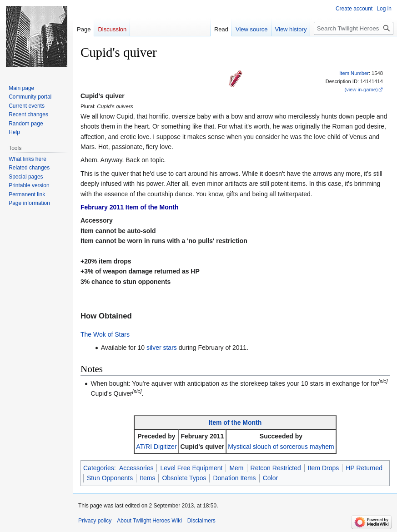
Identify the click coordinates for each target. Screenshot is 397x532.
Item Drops (323, 468)
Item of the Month (235, 423)
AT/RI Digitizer (156, 447)
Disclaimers (201, 521)
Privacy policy (95, 521)
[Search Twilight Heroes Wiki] (354, 28)
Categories (99, 468)
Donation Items (234, 478)
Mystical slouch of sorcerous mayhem (281, 447)
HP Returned (364, 468)
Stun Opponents (110, 478)
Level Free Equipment (191, 468)
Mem (236, 468)
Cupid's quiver (203, 447)
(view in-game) (361, 89)
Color (270, 478)
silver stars (162, 348)
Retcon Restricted (276, 468)
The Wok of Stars (105, 334)
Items (147, 478)
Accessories (136, 468)
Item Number (354, 73)
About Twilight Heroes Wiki (149, 521)
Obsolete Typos (184, 478)
